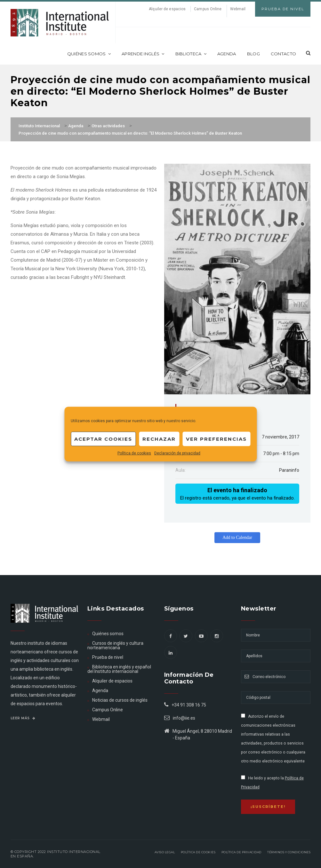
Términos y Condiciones (289, 852)
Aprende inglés (143, 54)
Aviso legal (165, 852)
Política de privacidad (241, 852)
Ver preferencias (216, 439)
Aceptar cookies (103, 439)
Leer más (23, 718)
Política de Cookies (198, 852)
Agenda (227, 54)
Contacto (283, 54)
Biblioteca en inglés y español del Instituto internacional (119, 669)
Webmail (238, 9)
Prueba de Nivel (283, 9)
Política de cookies (134, 453)
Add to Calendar (237, 537)
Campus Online (208, 9)
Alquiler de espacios (167, 9)
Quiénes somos (89, 54)
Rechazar (159, 439)
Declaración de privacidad (177, 453)
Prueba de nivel (108, 657)
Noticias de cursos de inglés (120, 700)
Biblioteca (191, 54)
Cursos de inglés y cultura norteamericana (115, 645)
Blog (253, 54)
